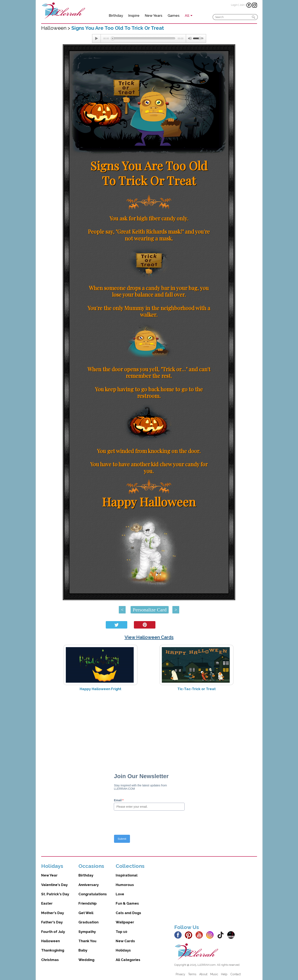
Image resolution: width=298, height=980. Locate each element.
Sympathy (87, 932)
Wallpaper (125, 922)
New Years (154, 15)
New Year (49, 875)
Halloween (50, 941)
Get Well (86, 913)
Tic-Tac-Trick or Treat (196, 689)
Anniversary (89, 885)
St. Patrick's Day (55, 894)
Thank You (87, 941)
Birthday (116, 15)
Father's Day (52, 922)
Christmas (50, 960)
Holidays (123, 950)
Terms (192, 974)
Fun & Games (127, 903)
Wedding (86, 960)
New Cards (125, 941)
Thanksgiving (53, 950)
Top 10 (121, 932)
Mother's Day (53, 913)
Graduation (88, 922)
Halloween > (56, 28)
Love (120, 894)
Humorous (125, 885)
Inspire (134, 15)
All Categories (128, 960)
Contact (236, 974)
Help (224, 974)
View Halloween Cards (149, 637)
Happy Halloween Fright (100, 689)
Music (214, 974)
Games (174, 15)
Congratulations (93, 894)
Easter (47, 903)
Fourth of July (53, 932)
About (203, 974)
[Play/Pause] (96, 38)
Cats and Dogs (128, 913)
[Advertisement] (149, 727)
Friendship (88, 903)
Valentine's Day (54, 885)
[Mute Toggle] (190, 38)
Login (234, 5)
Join (242, 5)
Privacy (180, 974)
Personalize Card (150, 610)
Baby (83, 950)
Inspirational (127, 875)
